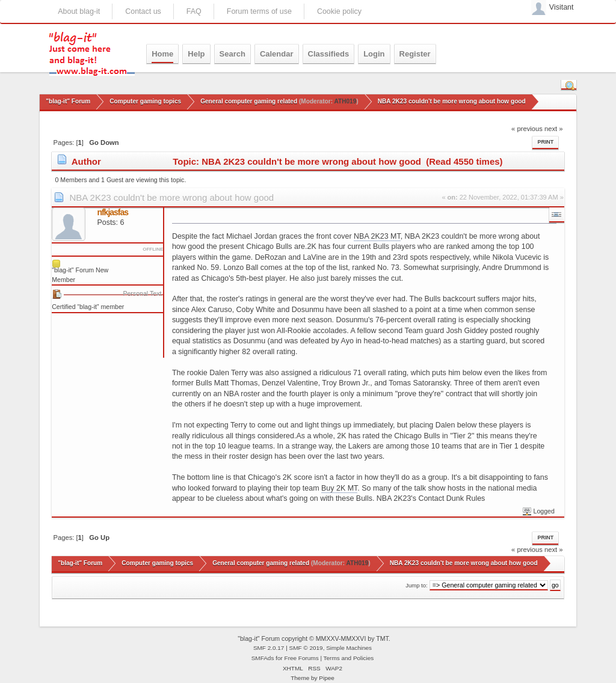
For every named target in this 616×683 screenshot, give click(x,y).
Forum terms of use (259, 11)
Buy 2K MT (339, 488)
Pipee (327, 678)
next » (554, 129)
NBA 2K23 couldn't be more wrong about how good (171, 198)
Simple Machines (349, 648)
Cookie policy (339, 11)
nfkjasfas (112, 212)
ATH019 (345, 101)
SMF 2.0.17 (269, 648)
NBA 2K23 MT (377, 236)
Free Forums (302, 658)
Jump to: (417, 585)
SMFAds (263, 658)
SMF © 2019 (306, 648)
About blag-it (79, 11)
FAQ (194, 11)
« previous (527, 129)
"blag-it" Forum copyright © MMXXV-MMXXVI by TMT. (314, 639)
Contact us (143, 11)
